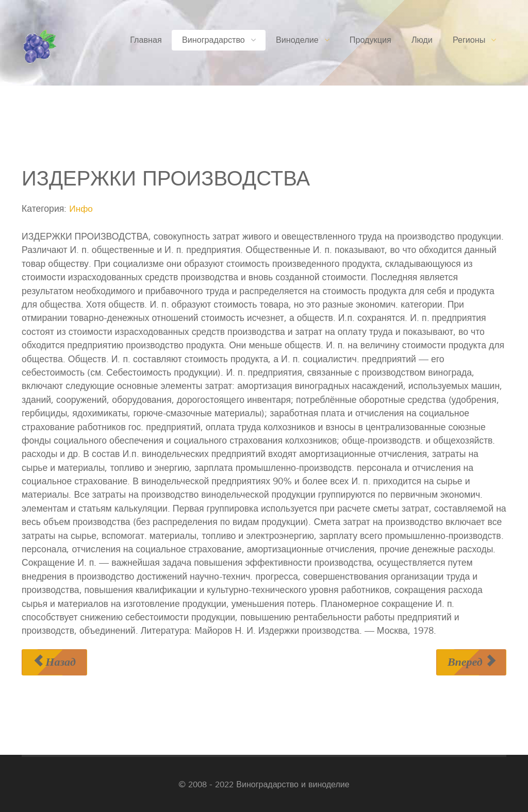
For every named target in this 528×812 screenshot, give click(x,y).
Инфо (81, 209)
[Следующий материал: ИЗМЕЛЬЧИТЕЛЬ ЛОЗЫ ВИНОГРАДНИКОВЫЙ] (471, 662)
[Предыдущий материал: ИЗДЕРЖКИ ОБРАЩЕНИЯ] (54, 662)
